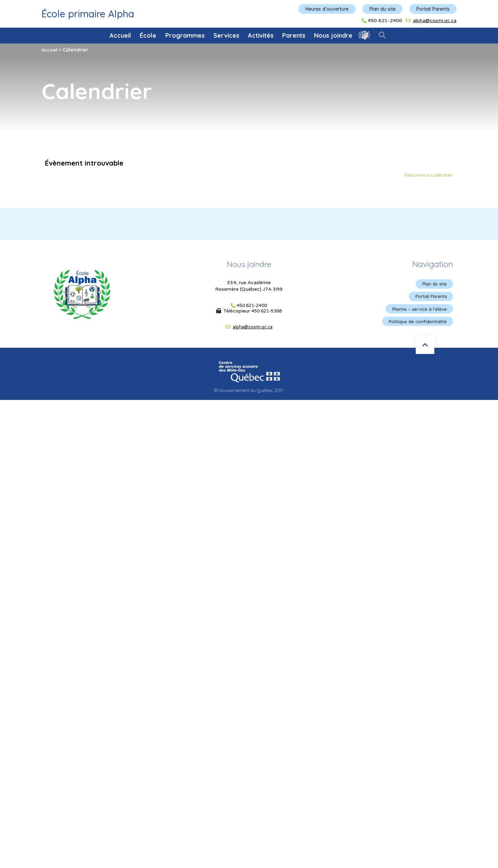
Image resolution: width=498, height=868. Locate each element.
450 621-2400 (385, 21)
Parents (294, 35)
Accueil (120, 35)
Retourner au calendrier (426, 175)
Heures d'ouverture (327, 9)
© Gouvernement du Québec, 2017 (249, 392)
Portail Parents (433, 9)
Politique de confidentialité (416, 324)
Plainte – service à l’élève (418, 310)
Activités (261, 35)
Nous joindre (333, 35)
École (148, 35)
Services (226, 35)
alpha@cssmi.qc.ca (435, 21)
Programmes (185, 35)
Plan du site (382, 9)
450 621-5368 (267, 311)
